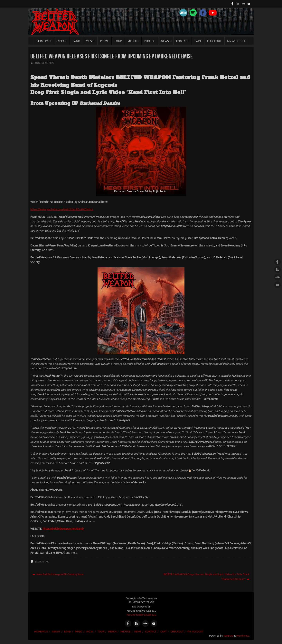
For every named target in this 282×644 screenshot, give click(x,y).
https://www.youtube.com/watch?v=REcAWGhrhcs (62, 209)
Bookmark (42, 562)
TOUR (101, 632)
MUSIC (79, 632)
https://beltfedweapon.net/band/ (63, 529)
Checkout (177, 632)
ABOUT (56, 632)
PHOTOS (125, 632)
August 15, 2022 (44, 63)
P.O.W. (90, 632)
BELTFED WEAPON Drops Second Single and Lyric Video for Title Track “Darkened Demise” (207, 577)
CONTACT (151, 632)
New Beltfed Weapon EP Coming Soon (58, 575)
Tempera (228, 636)
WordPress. (243, 636)
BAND (67, 632)
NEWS (138, 632)
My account (195, 632)
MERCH (112, 632)
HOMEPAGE (41, 632)
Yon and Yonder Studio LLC (141, 615)
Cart (164, 632)
